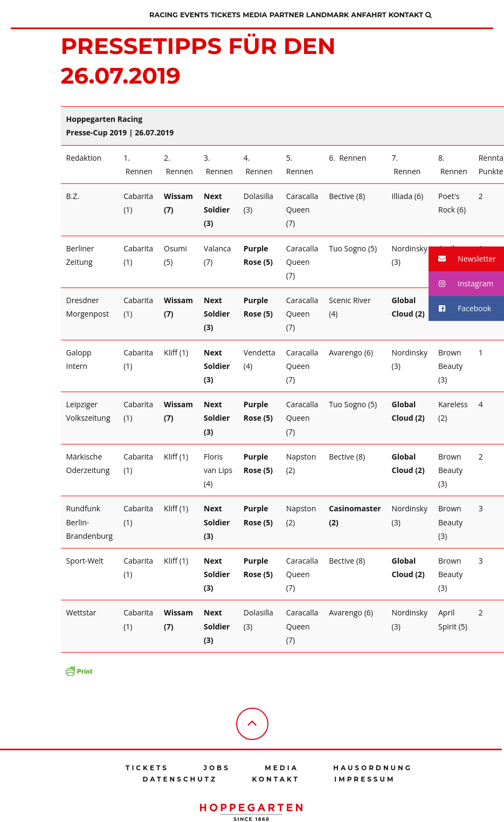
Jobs (216, 768)
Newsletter (462, 259)
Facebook (460, 309)
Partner (287, 15)
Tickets (226, 15)
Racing (164, 15)
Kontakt (406, 15)
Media (255, 15)
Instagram (461, 284)
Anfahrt (368, 15)
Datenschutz (180, 779)
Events (194, 15)
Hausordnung (373, 768)
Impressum (365, 779)
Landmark (327, 15)
